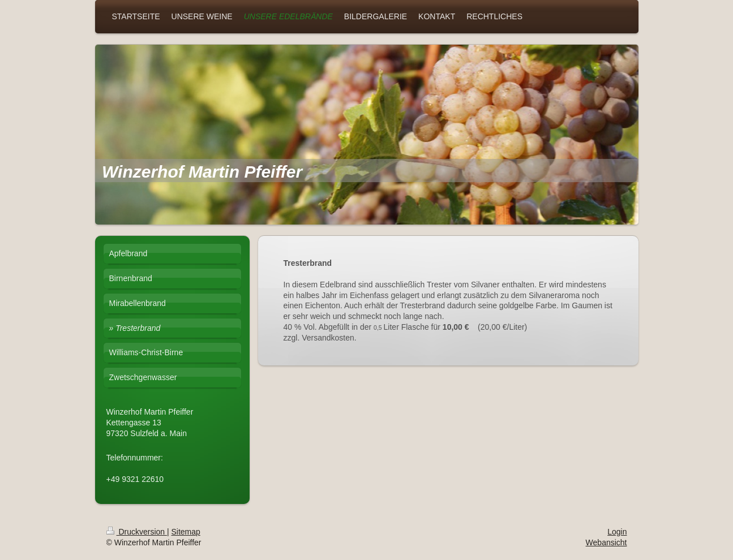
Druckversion (137, 532)
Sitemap (186, 532)
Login (617, 532)
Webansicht (606, 542)
